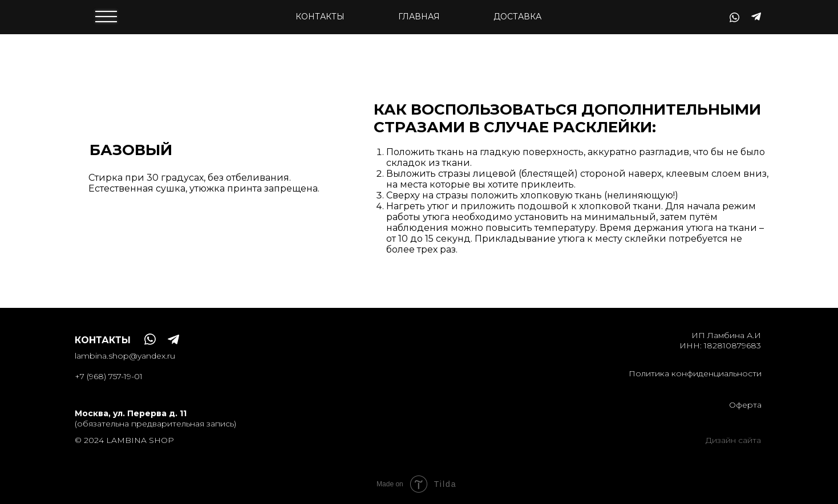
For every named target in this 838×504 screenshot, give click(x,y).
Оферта (745, 405)
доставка (517, 17)
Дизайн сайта (733, 440)
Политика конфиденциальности (695, 373)
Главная (419, 17)
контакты (320, 17)
